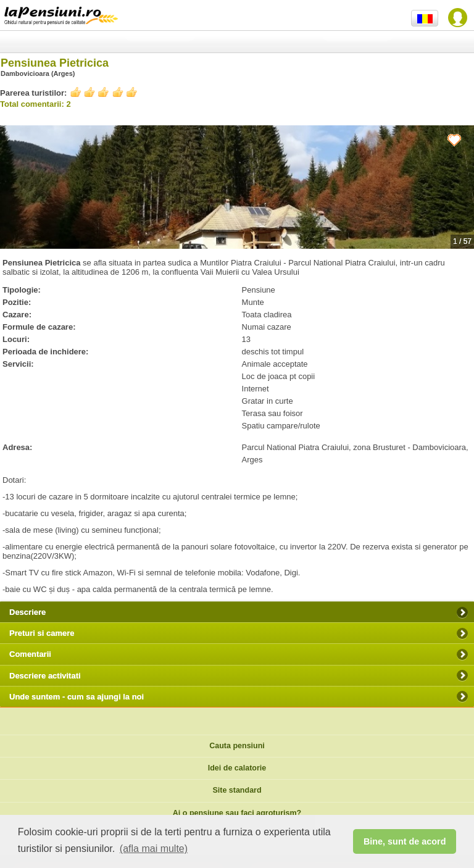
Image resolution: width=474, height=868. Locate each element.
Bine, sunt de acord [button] (405, 841)
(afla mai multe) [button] (154, 849)
